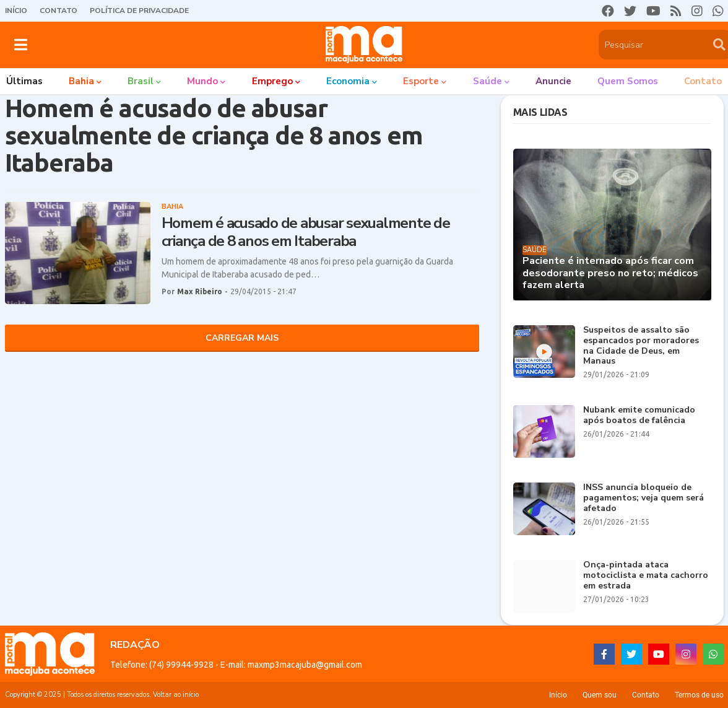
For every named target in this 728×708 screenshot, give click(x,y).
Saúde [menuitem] (487, 81)
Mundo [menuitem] (202, 81)
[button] (21, 45)
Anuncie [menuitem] (553, 81)
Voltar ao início (176, 695)
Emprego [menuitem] (272, 81)
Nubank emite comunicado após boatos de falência (639, 416)
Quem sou (600, 695)
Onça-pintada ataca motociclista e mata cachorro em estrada (646, 575)
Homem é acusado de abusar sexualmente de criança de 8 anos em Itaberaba (306, 232)
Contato (58, 11)
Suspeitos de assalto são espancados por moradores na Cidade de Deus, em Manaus (641, 346)
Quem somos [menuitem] (628, 81)
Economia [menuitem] (348, 81)
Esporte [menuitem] (421, 81)
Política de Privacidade (139, 11)
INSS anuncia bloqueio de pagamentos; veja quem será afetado (643, 498)
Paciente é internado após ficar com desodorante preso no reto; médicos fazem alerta (610, 273)
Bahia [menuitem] (81, 81)
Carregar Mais (242, 338)
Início (16, 11)
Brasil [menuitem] (141, 81)
